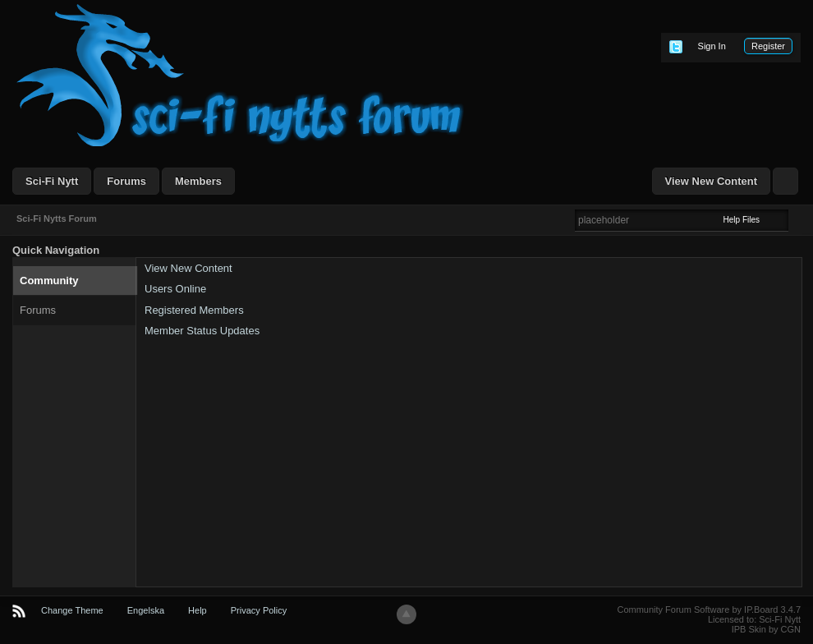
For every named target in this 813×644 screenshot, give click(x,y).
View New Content (711, 181)
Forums (126, 181)
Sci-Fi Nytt (52, 181)
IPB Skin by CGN (766, 629)
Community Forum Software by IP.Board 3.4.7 (709, 609)
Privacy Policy (259, 610)
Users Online (175, 289)
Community (49, 281)
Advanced (798, 219)
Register (768, 46)
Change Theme (72, 610)
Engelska (146, 610)
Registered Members (194, 310)
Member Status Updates (202, 331)
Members (198, 181)
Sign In (712, 46)
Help (198, 610)
